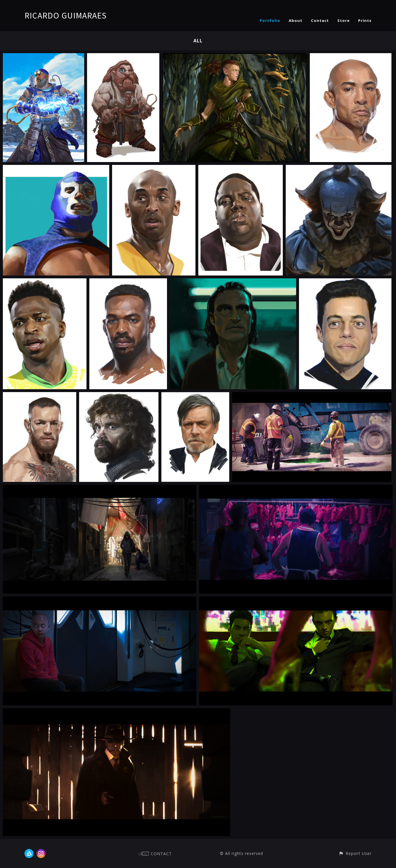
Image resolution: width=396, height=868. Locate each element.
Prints (365, 20)
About (296, 20)
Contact (320, 20)
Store (344, 20)
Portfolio (270, 20)
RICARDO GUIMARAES (66, 15)
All (198, 41)
